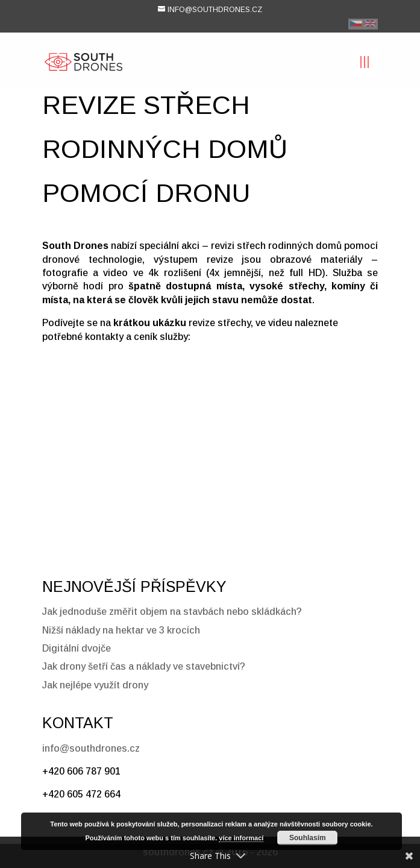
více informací (241, 838)
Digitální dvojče (77, 648)
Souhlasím (308, 838)
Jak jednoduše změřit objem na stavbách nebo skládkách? (172, 612)
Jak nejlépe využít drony (95, 685)
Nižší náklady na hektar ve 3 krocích (121, 630)
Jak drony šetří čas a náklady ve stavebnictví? (144, 666)
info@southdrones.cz (91, 748)
